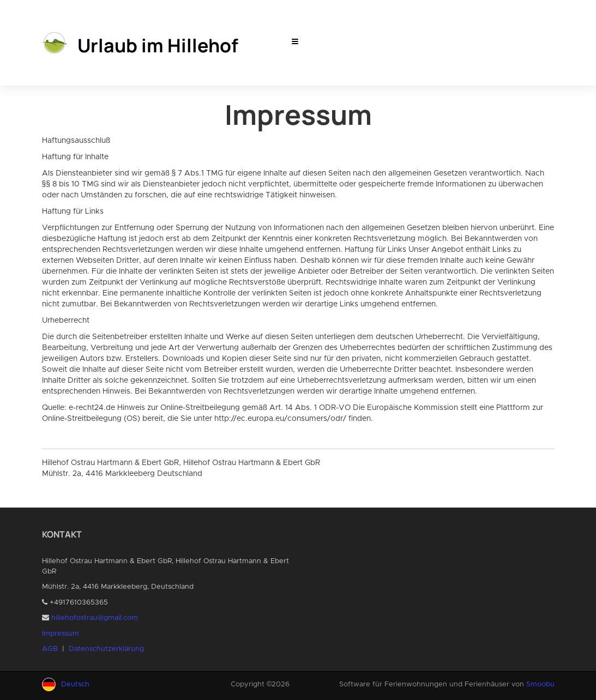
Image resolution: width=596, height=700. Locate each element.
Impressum (61, 634)
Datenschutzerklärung (106, 649)
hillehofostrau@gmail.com (95, 618)
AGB (50, 649)
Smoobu (540, 684)
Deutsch (75, 684)
